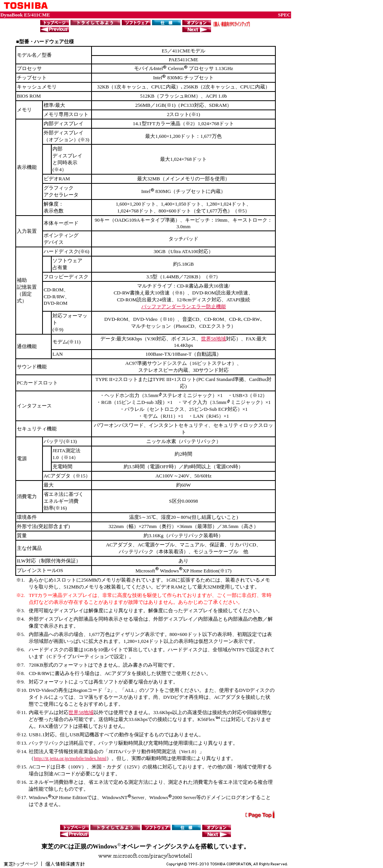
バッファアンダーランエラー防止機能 (184, 306)
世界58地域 (214, 339)
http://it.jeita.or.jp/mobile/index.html (70, 758)
